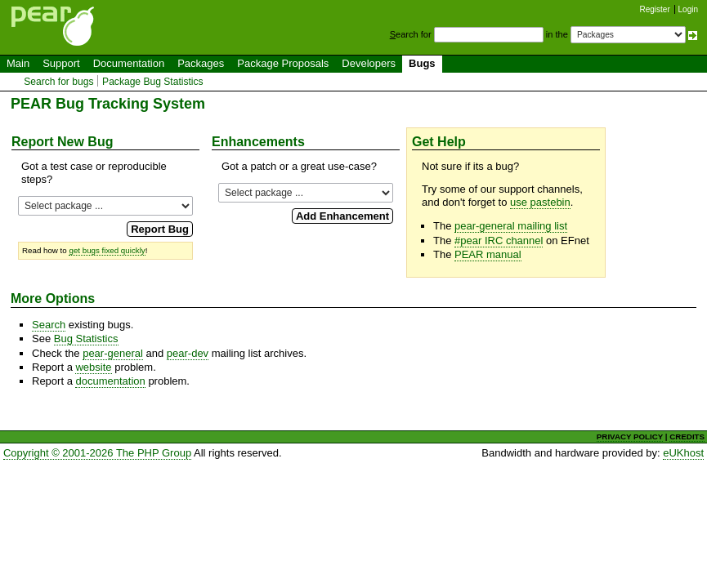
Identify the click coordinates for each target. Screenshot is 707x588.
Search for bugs (58, 82)
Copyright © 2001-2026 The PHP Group (97, 453)
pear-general (113, 353)
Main (18, 63)
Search (49, 325)
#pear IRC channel (499, 241)
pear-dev (188, 353)
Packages (201, 63)
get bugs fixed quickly (107, 250)
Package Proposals (283, 63)
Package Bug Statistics (153, 82)
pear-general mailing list (511, 226)
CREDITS (687, 437)
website (93, 367)
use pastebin (540, 202)
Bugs (422, 63)
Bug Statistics (86, 339)
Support (61, 63)
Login (688, 9)
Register (655, 9)
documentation (110, 381)
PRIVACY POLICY (630, 437)
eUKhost (683, 453)
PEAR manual (488, 254)
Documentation (129, 63)
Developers (369, 63)
